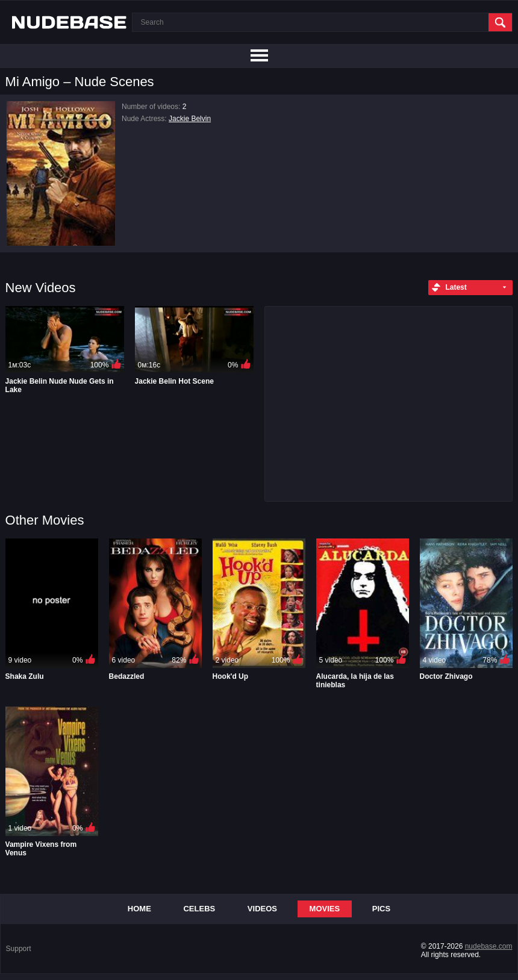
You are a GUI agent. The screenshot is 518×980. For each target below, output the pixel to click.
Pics (381, 909)
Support (19, 949)
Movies (325, 909)
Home (139, 909)
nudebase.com (489, 946)
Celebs (199, 909)
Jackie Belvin (190, 119)
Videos (262, 909)
